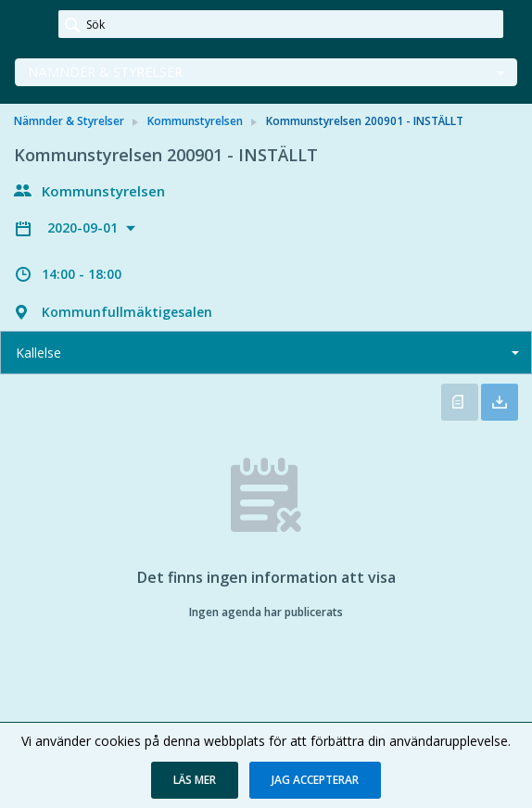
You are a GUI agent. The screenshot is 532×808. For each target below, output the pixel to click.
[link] (30, 25)
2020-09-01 (84, 227)
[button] (195, 780)
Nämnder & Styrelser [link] (69, 121)
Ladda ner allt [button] (500, 402)
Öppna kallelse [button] (460, 402)
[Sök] (281, 24)
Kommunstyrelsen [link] (195, 121)
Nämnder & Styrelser (105, 72)
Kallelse (38, 353)
